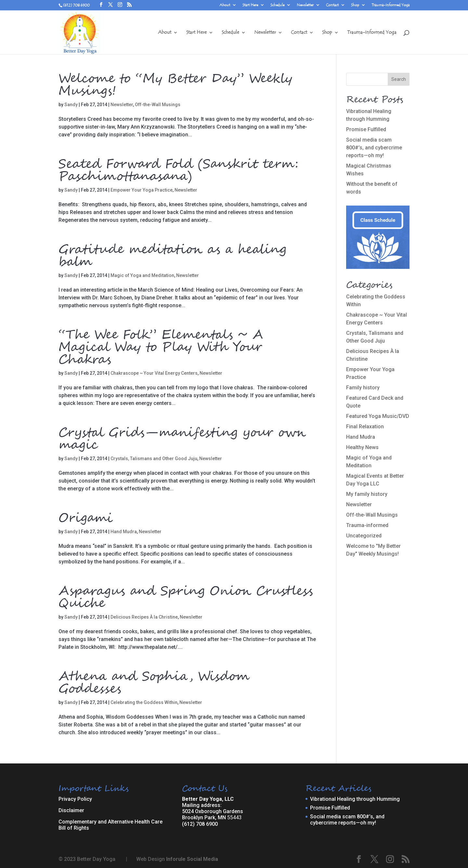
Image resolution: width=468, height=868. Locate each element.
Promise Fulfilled (366, 129)
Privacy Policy (75, 799)
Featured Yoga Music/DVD (378, 416)
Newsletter (305, 5)
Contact (332, 5)
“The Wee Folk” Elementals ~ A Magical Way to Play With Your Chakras (161, 347)
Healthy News (362, 447)
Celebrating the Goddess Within (144, 702)
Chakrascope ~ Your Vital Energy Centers (154, 373)
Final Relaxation (365, 427)
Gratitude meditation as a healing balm (172, 256)
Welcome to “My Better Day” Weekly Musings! (175, 85)
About (225, 5)
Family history (363, 388)
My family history (367, 494)
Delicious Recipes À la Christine (144, 617)
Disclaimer (71, 810)
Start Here (250, 5)
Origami (85, 518)
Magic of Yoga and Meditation (142, 275)
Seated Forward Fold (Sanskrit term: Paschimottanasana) (178, 170)
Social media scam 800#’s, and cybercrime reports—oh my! (374, 148)
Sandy (71, 105)
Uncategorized (364, 536)
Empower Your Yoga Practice (142, 190)
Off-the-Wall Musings (158, 105)
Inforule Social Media (192, 859)
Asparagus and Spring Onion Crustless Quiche (186, 598)
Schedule (277, 5)
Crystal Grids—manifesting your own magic (182, 439)
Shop (355, 5)
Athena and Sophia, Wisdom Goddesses (154, 683)
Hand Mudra (124, 532)
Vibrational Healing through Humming (355, 799)
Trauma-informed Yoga (390, 5)
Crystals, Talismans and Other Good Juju (154, 459)
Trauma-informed (367, 525)
